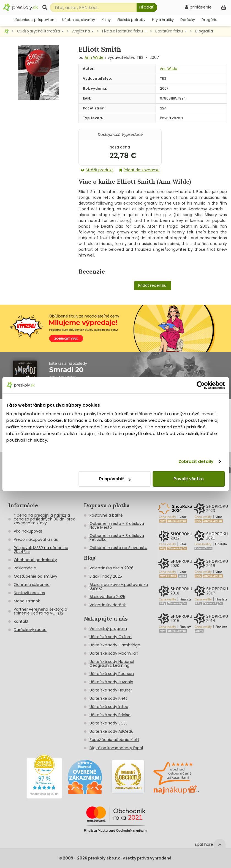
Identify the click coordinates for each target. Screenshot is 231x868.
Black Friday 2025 (106, 576)
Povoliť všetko (189, 479)
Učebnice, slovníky (79, 20)
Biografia (204, 31)
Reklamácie (25, 568)
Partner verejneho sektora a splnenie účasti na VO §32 (40, 611)
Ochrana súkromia (32, 585)
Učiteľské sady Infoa (109, 707)
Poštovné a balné (106, 515)
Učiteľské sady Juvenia (111, 682)
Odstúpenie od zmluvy (36, 576)
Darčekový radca (30, 630)
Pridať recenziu (152, 285)
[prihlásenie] (198, 7)
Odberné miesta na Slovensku (118, 548)
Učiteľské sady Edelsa (110, 715)
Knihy (106, 20)
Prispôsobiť (115, 479)
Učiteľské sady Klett (108, 698)
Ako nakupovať (28, 531)
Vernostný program (108, 629)
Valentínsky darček (108, 605)
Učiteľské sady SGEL (108, 723)
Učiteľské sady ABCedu (112, 731)
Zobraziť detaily (196, 461)
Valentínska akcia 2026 (112, 568)
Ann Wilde (94, 57)
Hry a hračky (163, 20)
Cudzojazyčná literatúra (39, 31)
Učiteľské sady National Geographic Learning (112, 663)
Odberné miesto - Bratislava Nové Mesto (117, 525)
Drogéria (210, 20)
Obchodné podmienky (35, 560)
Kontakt (21, 621)
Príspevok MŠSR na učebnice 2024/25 (41, 550)
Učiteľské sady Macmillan (114, 653)
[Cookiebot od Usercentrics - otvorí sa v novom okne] (201, 385)
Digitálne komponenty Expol (116, 748)
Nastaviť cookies (29, 593)
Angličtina (81, 31)
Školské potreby (131, 20)
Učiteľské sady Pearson (112, 674)
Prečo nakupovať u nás (36, 539)
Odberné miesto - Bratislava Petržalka (117, 538)
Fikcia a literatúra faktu (123, 31)
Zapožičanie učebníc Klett (114, 740)
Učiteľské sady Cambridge (115, 645)
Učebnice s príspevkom (35, 20)
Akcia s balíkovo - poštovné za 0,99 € (119, 586)
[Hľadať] (147, 7)
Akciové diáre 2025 (107, 597)
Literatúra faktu (169, 31)
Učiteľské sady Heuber (111, 690)
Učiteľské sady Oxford (111, 637)
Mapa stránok (27, 601)
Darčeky (188, 20)
